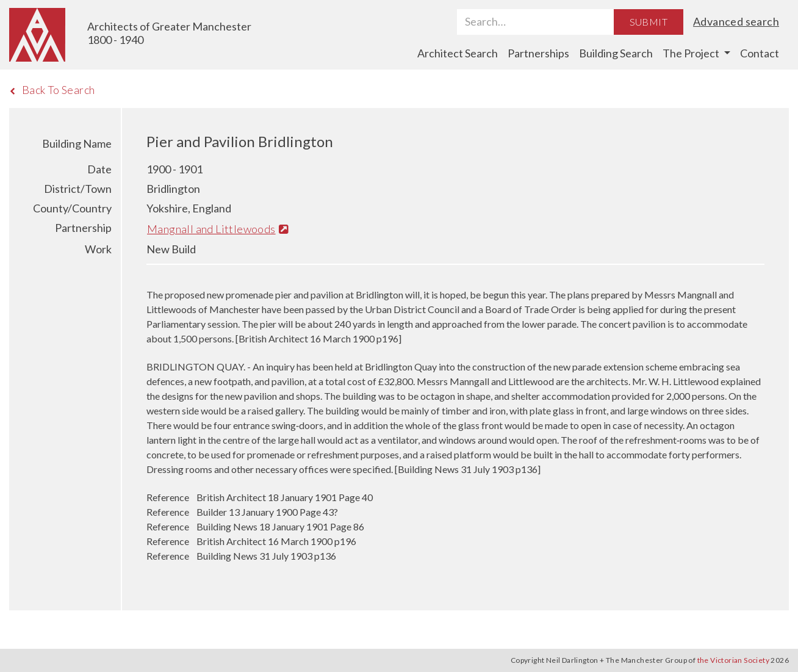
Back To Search (52, 90)
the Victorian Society (733, 660)
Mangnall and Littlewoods (218, 229)
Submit (649, 22)
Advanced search (736, 21)
